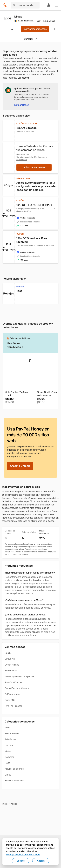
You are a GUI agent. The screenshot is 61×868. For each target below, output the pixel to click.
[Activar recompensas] (35, 29)
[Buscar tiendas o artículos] (25, 5)
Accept (41, 861)
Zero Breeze (11, 671)
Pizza (7, 728)
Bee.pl (8, 653)
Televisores (10, 739)
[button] (56, 5)
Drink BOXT (11, 700)
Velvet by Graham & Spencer (20, 676)
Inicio (5, 804)
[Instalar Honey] (21, 105)
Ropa (7, 763)
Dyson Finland (12, 665)
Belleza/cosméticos (15, 781)
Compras (10, 757)
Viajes (8, 751)
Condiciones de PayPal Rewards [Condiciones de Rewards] (31, 157)
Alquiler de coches (14, 769)
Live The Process (14, 706)
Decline (21, 861)
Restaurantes (12, 733)
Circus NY (10, 659)
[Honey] (5, 5)
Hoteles (9, 745)
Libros (8, 775)
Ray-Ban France (13, 682)
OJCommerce (12, 694)
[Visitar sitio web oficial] (54, 29)
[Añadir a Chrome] (20, 466)
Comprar (30, 39)
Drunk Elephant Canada (17, 688)
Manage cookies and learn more (23, 854)
